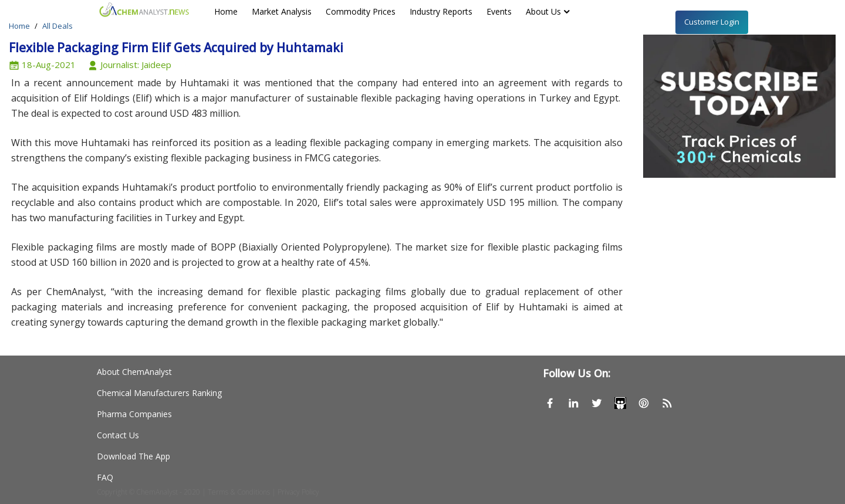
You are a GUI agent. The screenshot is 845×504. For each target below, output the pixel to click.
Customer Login (712, 22)
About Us (543, 11)
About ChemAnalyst (134, 372)
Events (499, 11)
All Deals (58, 26)
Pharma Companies (134, 414)
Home (226, 11)
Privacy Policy (298, 492)
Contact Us (118, 435)
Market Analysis (282, 11)
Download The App (133, 456)
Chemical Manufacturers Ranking (159, 393)
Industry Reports (441, 11)
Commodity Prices (361, 11)
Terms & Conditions (239, 492)
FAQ (105, 477)
